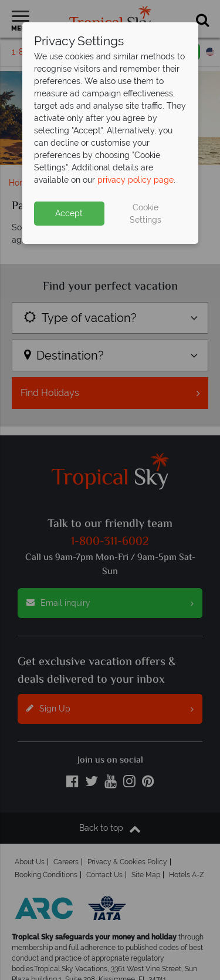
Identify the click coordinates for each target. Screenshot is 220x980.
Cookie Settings (145, 214)
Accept (69, 213)
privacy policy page (136, 180)
